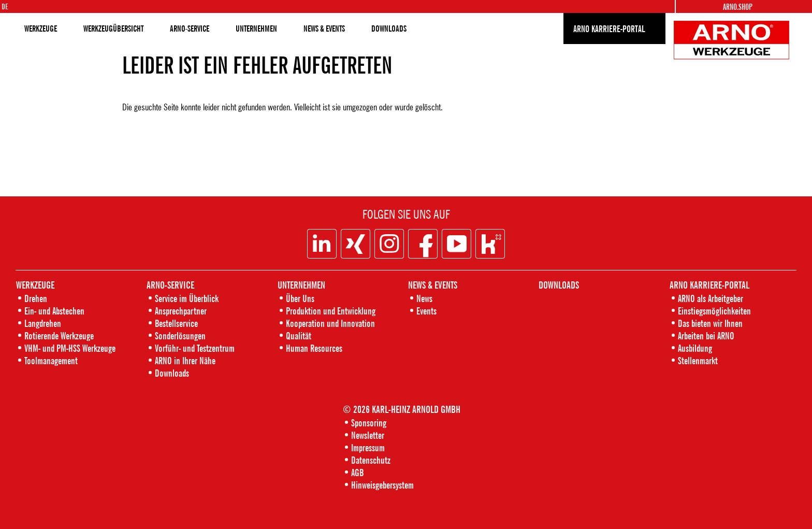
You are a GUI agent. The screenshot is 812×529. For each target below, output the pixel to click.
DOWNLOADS (389, 28)
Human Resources (314, 348)
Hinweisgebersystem (382, 485)
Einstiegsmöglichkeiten (714, 311)
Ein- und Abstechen (54, 311)
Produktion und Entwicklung (331, 311)
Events (426, 311)
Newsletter (368, 435)
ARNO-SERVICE (190, 28)
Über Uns (300, 298)
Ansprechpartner (181, 311)
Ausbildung (695, 348)
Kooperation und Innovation (330, 323)
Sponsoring (369, 423)
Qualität (299, 335)
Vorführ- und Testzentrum (195, 348)
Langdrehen (43, 323)
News (424, 298)
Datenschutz (371, 460)
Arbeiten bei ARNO (706, 335)
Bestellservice (176, 323)
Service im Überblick (187, 298)
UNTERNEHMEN (256, 28)
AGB (357, 472)
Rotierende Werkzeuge (59, 335)
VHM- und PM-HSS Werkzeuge (70, 348)
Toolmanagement (51, 360)
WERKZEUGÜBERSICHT (113, 28)
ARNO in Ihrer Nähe (185, 360)
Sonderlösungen (180, 335)
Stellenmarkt (698, 360)
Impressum (368, 447)
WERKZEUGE (41, 28)
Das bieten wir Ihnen (710, 323)
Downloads (172, 373)
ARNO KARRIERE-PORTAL (609, 28)
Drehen (36, 298)
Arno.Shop (738, 7)
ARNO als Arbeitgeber (711, 298)
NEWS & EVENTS (324, 28)
